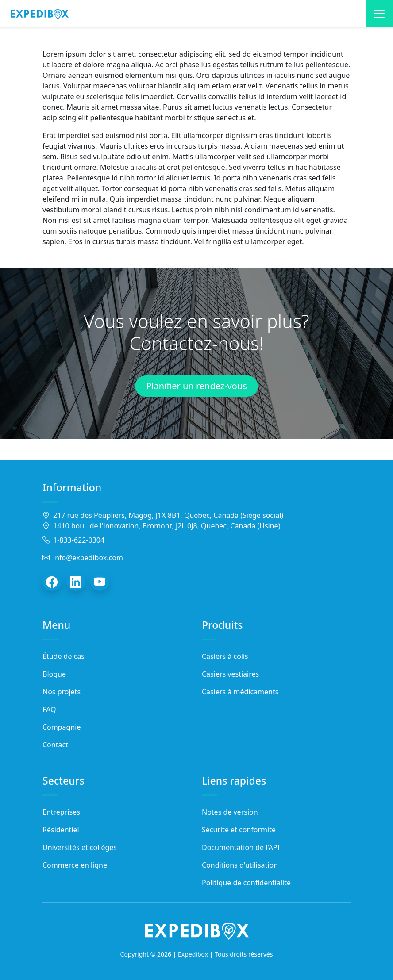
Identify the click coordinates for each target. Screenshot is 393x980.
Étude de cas (64, 656)
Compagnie (62, 727)
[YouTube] (100, 582)
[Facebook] (52, 582)
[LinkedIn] (76, 582)
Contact (55, 745)
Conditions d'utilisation (240, 865)
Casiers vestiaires (230, 674)
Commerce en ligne (75, 865)
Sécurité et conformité (239, 830)
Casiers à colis (225, 656)
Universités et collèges (80, 847)
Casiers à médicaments (240, 692)
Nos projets (62, 692)
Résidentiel (61, 830)
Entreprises (61, 812)
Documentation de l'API (241, 847)
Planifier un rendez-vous (196, 386)
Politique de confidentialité (246, 883)
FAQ (49, 709)
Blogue (54, 674)
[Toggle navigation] (379, 14)
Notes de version (230, 812)
